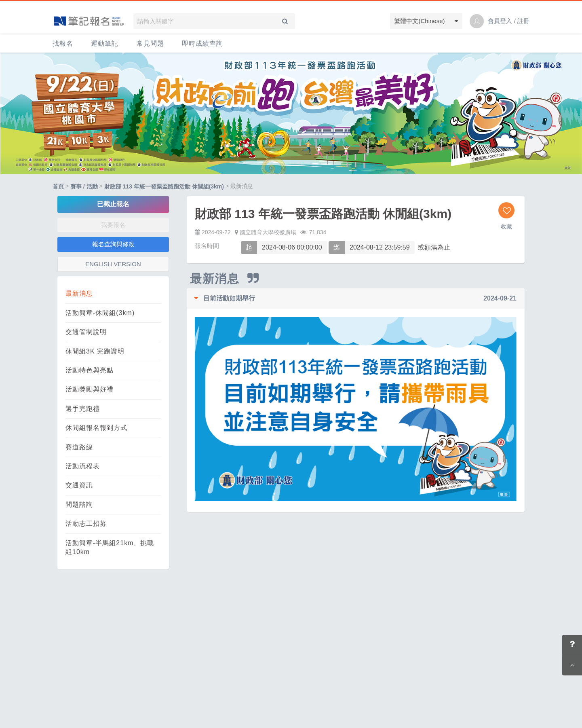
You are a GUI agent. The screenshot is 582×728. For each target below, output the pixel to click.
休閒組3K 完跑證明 (95, 351)
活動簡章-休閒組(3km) (100, 313)
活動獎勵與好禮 (90, 389)
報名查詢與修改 (113, 244)
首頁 (58, 186)
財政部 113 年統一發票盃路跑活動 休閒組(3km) (164, 186)
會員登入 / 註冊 (509, 21)
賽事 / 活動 (84, 186)
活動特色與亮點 (90, 370)
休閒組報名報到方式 (96, 428)
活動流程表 (83, 466)
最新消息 (79, 293)
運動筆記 (105, 43)
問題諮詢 (79, 505)
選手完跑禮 (83, 409)
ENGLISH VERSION (113, 264)
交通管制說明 (86, 332)
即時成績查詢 (202, 43)
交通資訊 (79, 485)
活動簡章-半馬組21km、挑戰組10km (110, 547)
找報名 (63, 43)
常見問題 (150, 43)
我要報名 (113, 225)
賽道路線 (79, 447)
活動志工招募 (86, 524)
